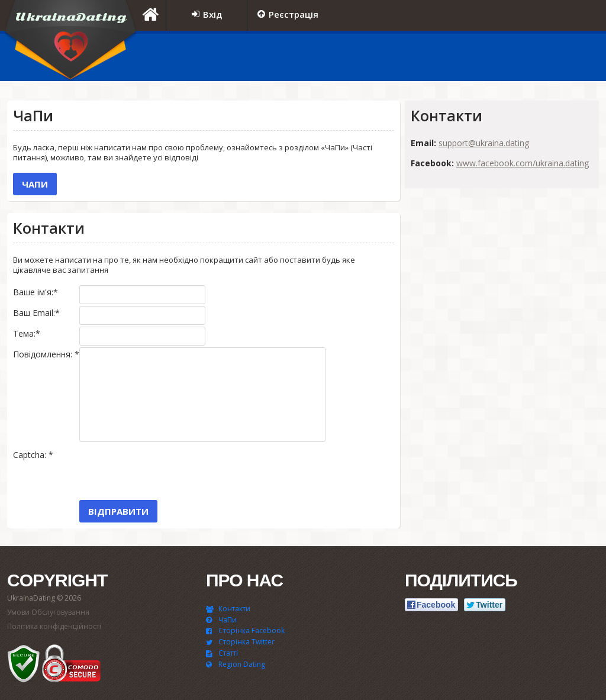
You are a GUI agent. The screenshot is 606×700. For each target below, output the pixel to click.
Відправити (118, 511)
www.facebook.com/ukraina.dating (523, 163)
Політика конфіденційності (54, 626)
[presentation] (169, 471)
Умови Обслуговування (48, 612)
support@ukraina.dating (484, 143)
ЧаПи (35, 184)
